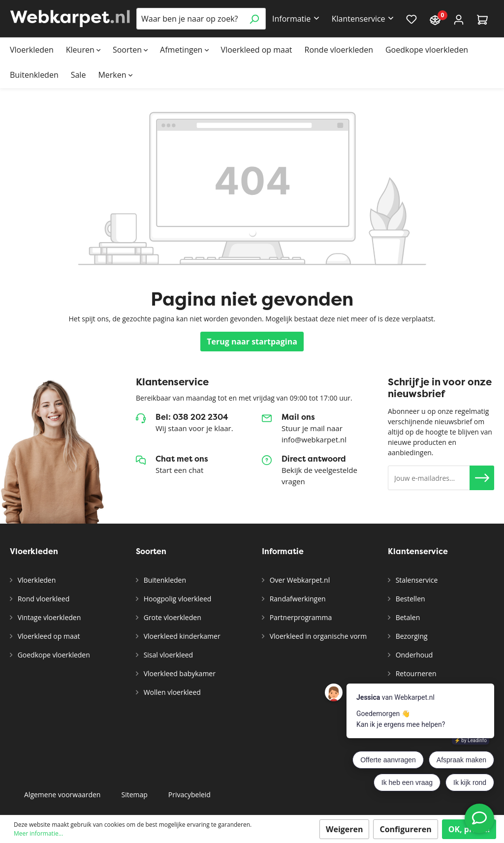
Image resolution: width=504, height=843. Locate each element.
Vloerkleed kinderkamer (181, 636)
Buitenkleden (164, 580)
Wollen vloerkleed (171, 692)
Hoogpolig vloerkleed (176, 599)
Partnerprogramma (300, 617)
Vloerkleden (36, 580)
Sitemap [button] (134, 795)
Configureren (405, 829)
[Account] (459, 19)
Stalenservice (416, 580)
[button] (482, 478)
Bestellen (409, 599)
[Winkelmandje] (482, 19)
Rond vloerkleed (43, 599)
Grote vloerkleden (172, 617)
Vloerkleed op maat (48, 636)
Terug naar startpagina (252, 342)
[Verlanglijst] (411, 19)
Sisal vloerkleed (167, 655)
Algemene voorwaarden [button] (62, 795)
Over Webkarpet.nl (299, 580)
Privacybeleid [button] (189, 795)
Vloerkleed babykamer (179, 673)
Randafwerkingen (297, 599)
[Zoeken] (254, 19)
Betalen (407, 617)
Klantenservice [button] (359, 19)
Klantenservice (418, 551)
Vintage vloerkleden (48, 617)
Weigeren (345, 829)
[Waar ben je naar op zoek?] (190, 19)
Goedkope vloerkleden (53, 655)
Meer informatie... (38, 833)
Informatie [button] (291, 19)
